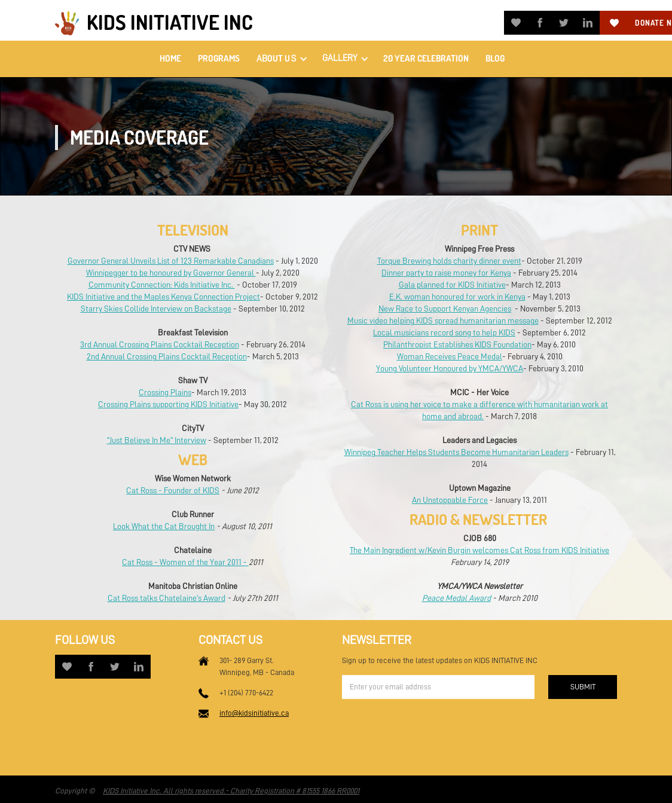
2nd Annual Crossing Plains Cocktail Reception (167, 356)
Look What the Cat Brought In (164, 526)
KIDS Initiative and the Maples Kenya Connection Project (164, 297)
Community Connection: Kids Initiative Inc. (162, 285)
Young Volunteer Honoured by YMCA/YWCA (450, 368)
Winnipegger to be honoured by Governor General (171, 273)
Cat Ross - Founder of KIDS (173, 490)
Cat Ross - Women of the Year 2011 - (185, 562)
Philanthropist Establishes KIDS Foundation (457, 344)
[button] (281, 59)
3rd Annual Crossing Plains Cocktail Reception (160, 344)
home (170, 58)
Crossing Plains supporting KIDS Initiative (168, 404)
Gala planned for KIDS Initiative (452, 285)
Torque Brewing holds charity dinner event (449, 261)
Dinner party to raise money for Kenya (446, 273)
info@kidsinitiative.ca (254, 713)
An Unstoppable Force (450, 500)
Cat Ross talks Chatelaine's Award (167, 598)
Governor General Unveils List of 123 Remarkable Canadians (171, 261)
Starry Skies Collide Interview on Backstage (156, 309)
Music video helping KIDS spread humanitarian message (443, 320)
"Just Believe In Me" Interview (157, 440)
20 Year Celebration (426, 58)
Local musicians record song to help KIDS (444, 332)
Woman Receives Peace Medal (450, 356)
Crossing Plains (165, 392)
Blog (495, 58)
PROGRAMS (219, 58)
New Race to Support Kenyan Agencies (445, 309)
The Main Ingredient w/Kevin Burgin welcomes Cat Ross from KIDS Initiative (479, 550)
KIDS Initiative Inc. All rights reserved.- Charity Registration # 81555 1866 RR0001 (231, 791)
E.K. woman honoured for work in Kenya (457, 297)
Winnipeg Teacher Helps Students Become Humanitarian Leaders (456, 452)
